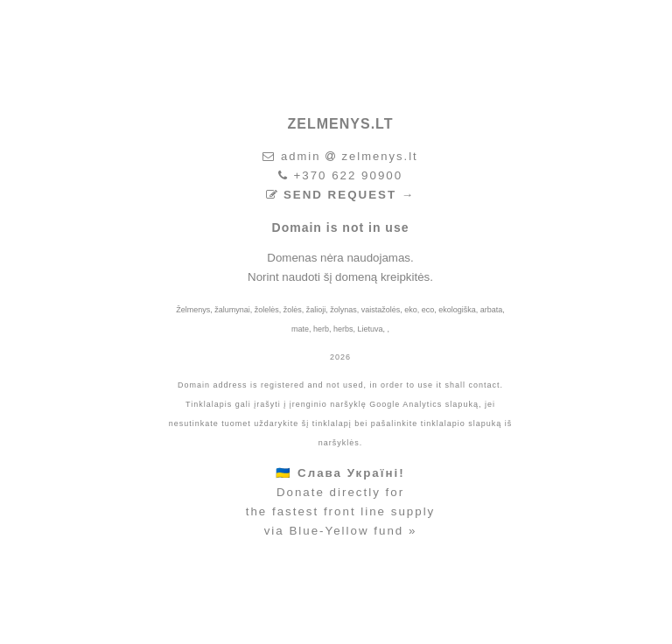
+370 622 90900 (348, 175)
